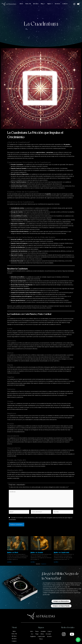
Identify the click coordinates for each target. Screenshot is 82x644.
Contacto (65, 4)
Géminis (43, 631)
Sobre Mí (28, 4)
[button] (78, 640)
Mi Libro (36, 4)
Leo (32, 634)
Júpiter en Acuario (37, 553)
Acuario (49, 637)
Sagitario (33, 637)
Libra (42, 634)
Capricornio (41, 637)
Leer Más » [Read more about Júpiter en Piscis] (10, 562)
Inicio (21, 4)
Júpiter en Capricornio (61, 553)
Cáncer (50, 631)
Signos (50, 4)
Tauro (37, 631)
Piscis (41, 639)
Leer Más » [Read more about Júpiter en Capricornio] (56, 562)
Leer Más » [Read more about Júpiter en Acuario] (33, 562)
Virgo (37, 634)
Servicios (57, 4)
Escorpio (48, 634)
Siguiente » (44, 564)
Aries (32, 631)
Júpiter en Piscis (13, 553)
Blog (43, 4)
